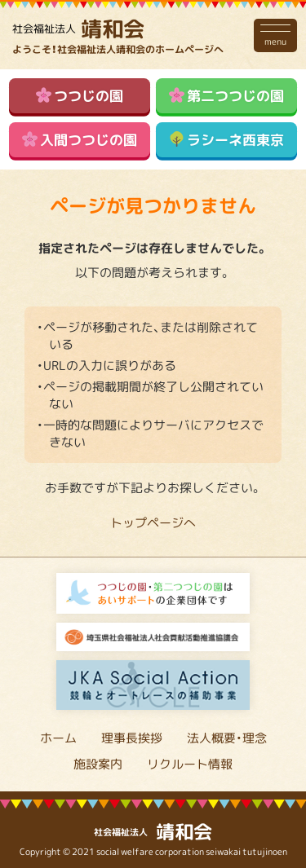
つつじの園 (80, 95)
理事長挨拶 (132, 738)
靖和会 (78, 28)
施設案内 (98, 764)
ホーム (58, 738)
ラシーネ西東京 (227, 139)
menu (276, 35)
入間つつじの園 (80, 139)
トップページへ (153, 522)
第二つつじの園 (227, 95)
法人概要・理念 (227, 738)
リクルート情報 (190, 764)
